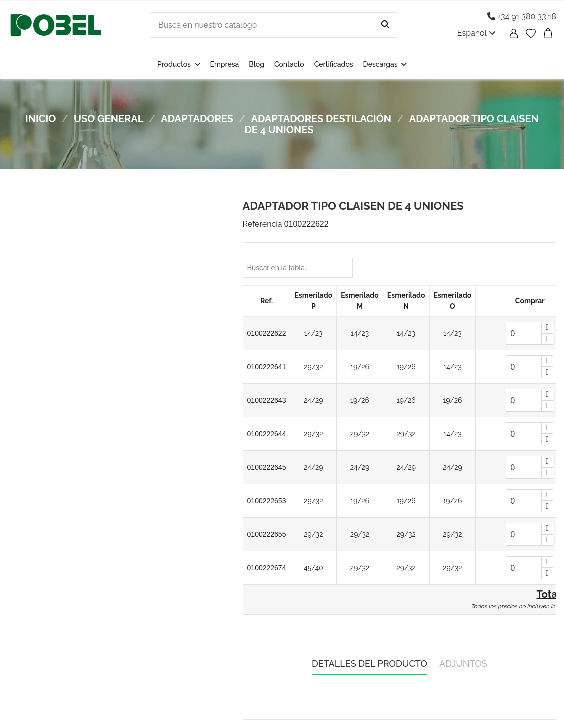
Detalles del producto (370, 664)
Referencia (262, 224)
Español (477, 33)
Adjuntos (463, 664)
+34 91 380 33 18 (522, 16)
